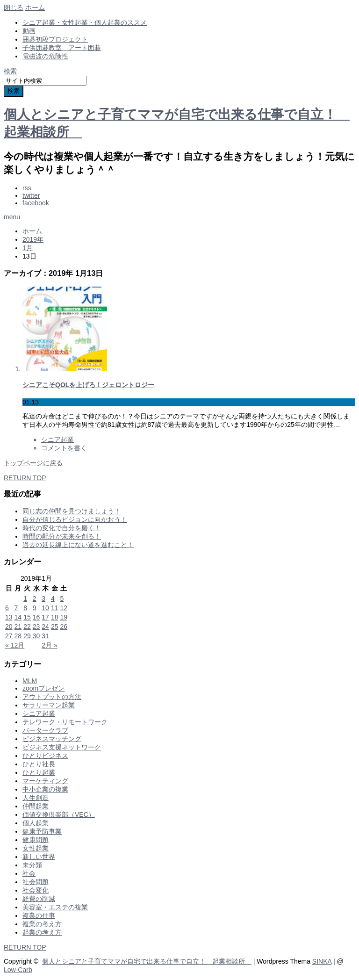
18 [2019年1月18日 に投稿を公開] (55, 617)
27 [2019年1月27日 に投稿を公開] (9, 636)
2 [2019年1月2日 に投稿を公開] (35, 598)
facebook (36, 203)
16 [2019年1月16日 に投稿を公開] (36, 617)
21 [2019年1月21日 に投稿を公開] (18, 627)
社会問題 (36, 882)
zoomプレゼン (43, 688)
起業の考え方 (42, 932)
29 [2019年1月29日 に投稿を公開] (27, 636)
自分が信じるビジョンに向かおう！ (75, 519)
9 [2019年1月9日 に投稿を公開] (35, 608)
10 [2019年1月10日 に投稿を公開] (45, 608)
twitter (31, 195)
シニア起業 (57, 440)
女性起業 (36, 848)
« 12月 (15, 645)
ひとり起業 (39, 772)
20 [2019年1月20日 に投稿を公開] (9, 627)
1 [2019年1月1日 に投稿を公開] (25, 598)
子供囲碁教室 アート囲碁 (62, 48)
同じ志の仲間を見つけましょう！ (72, 511)
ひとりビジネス (45, 756)
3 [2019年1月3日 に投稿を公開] (43, 598)
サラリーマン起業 (49, 705)
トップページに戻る (33, 463)
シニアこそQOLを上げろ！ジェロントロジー (88, 385)
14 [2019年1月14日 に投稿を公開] (18, 617)
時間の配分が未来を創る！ (62, 536)
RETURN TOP (25, 478)
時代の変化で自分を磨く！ (62, 528)
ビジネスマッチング (52, 739)
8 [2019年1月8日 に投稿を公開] (25, 608)
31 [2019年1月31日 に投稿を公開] (45, 636)
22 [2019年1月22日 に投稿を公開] (27, 627)
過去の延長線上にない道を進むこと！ (78, 545)
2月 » (49, 645)
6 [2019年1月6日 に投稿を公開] (7, 608)
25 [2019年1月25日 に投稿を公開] (55, 627)
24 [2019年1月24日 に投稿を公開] (45, 627)
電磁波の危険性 (45, 56)
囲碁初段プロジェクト (55, 39)
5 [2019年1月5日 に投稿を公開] (62, 598)
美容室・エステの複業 (55, 907)
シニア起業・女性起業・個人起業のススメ (85, 22)
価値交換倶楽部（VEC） (59, 814)
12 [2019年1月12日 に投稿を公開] (64, 608)
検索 (10, 71)
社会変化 (36, 890)
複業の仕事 (39, 915)
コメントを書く (64, 448)
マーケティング (45, 781)
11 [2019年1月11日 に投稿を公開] (55, 608)
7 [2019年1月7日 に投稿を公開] (16, 608)
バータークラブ (45, 730)
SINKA (322, 961)
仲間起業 (36, 806)
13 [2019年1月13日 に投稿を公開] (9, 617)
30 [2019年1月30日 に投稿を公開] (36, 636)
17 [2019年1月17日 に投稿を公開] (45, 617)
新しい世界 (39, 857)
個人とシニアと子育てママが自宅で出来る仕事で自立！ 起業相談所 (147, 961)
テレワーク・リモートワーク (65, 722)
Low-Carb (18, 970)
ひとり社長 (39, 764)
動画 (29, 31)
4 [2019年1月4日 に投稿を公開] (53, 598)
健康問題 (36, 840)
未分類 (32, 865)
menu (12, 217)
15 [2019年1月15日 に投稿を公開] (27, 617)
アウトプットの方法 (52, 697)
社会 (29, 873)
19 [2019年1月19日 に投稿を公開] (64, 617)
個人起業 (36, 823)
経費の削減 (39, 899)
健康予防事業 (42, 831)
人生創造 (36, 798)
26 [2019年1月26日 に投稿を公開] (64, 627)
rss (27, 188)
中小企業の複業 (45, 789)
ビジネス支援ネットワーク (62, 747)
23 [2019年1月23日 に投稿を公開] (36, 627)
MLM (30, 681)
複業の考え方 (42, 924)
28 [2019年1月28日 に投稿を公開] (18, 636)
